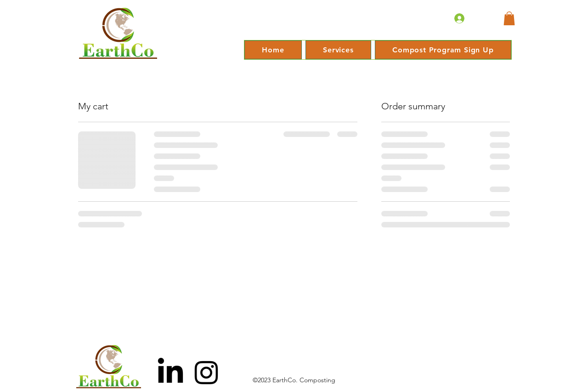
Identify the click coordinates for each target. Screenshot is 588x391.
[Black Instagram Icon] (206, 373)
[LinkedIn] (170, 373)
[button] (509, 18)
